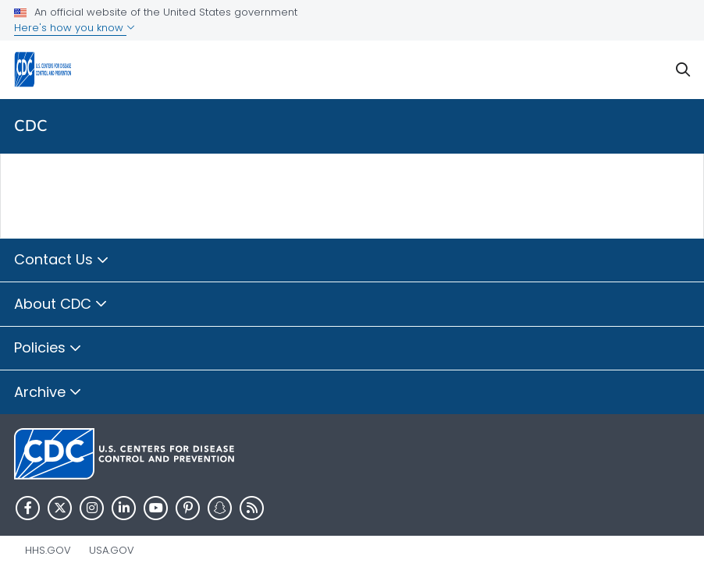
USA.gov (112, 550)
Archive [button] (48, 393)
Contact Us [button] (62, 260)
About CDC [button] (61, 305)
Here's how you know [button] (75, 28)
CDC (31, 126)
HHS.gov (48, 550)
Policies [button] (48, 349)
